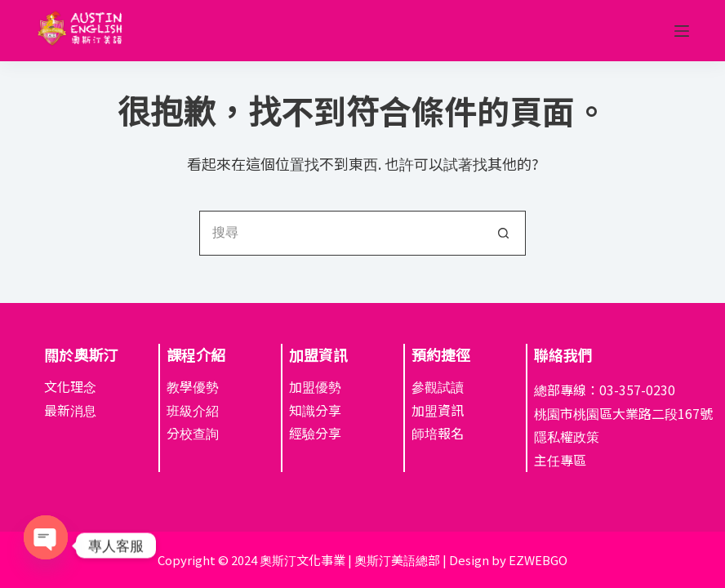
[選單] (682, 31)
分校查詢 (193, 433)
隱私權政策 (567, 436)
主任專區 (560, 460)
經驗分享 (315, 433)
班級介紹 (193, 410)
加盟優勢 (315, 386)
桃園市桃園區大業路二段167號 (623, 413)
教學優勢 (193, 386)
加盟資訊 (438, 410)
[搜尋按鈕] (503, 233)
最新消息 (70, 410)
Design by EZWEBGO (508, 560)
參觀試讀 (438, 386)
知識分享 (315, 410)
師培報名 (438, 433)
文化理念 (70, 386)
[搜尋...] (340, 233)
